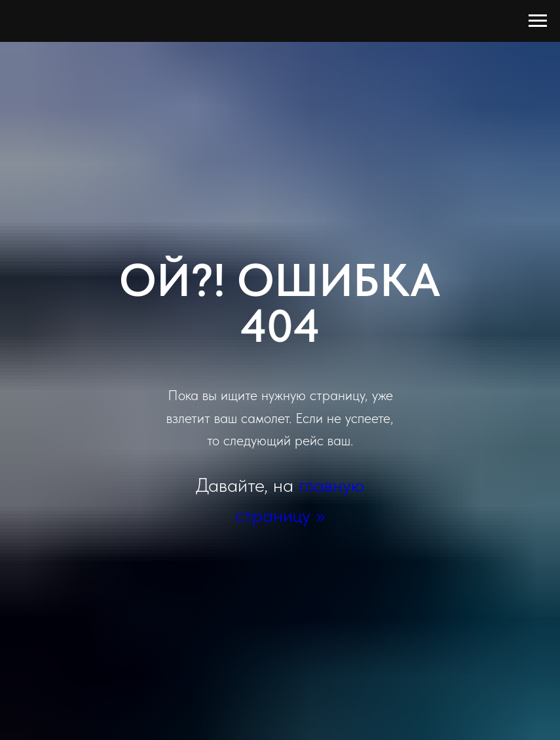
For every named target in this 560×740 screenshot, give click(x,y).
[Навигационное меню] (538, 21)
